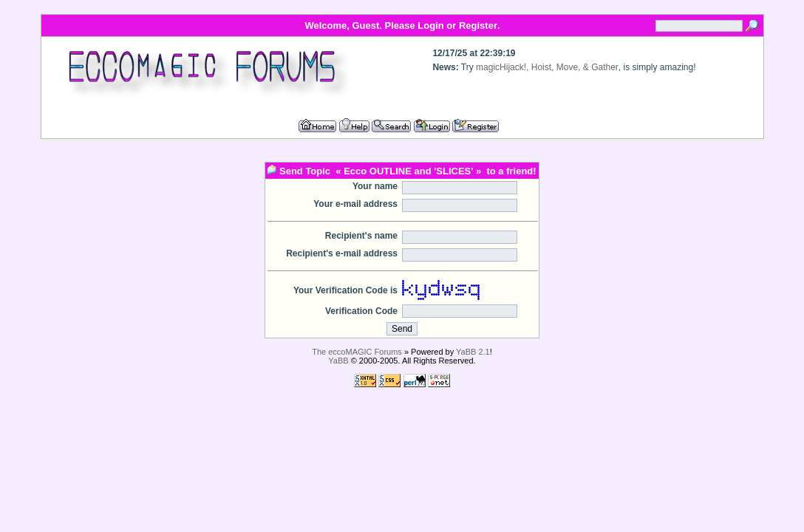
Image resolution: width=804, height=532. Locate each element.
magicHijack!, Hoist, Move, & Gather (547, 67)
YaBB (338, 361)
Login (430, 25)
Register (478, 25)
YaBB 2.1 (473, 352)
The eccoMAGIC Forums (357, 352)
